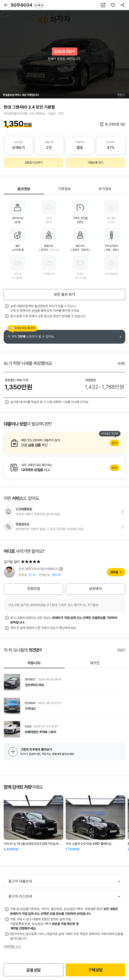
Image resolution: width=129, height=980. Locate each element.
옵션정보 (24, 189)
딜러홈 (114, 572)
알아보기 (64, 443)
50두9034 (28, 5)
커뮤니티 (34, 663)
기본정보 (64, 189)
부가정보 (105, 189)
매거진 (95, 663)
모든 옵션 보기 (64, 294)
